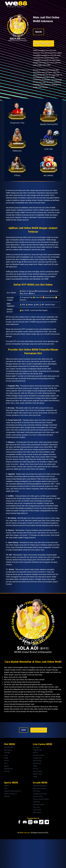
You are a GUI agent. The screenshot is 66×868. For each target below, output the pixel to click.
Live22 (7, 786)
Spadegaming (9, 799)
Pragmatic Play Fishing (40, 815)
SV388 (35, 806)
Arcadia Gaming (38, 826)
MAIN (38, 29)
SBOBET (7, 815)
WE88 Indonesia (24, 861)
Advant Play (37, 831)
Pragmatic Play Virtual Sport (13, 821)
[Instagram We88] (30, 851)
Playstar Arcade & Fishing (41, 828)
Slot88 (7, 788)
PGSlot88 (8, 783)
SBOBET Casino (38, 804)
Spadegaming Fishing (40, 823)
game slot (12, 364)
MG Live (35, 783)
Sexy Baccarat (37, 788)
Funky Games (37, 839)
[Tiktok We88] (41, 851)
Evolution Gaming (38, 786)
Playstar (7, 796)
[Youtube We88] (36, 851)
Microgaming (9, 780)
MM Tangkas (37, 841)
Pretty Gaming (37, 791)
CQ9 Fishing (37, 821)
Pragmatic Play (9, 778)
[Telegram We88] (46, 851)
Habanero (8, 801)
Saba (7, 818)
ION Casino (36, 778)
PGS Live (36, 799)
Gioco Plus (36, 836)
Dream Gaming (38, 801)
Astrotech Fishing (38, 834)
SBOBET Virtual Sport (11, 823)
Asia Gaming (37, 793)
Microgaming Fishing (39, 818)
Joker (7, 793)
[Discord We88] (25, 851)
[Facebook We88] (20, 851)
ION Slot (7, 791)
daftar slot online (25, 696)
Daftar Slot (44, 40)
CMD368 (8, 826)
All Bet (35, 796)
